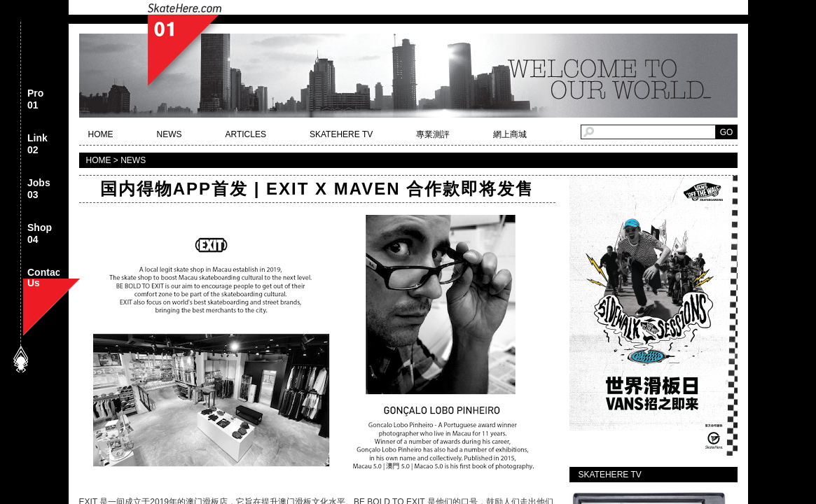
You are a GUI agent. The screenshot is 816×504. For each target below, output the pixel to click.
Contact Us (46, 279)
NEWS (170, 134)
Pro (35, 100)
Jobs (39, 189)
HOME (101, 134)
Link (37, 145)
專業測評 (433, 134)
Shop (40, 234)
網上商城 (510, 134)
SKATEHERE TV (341, 134)
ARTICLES (246, 134)
